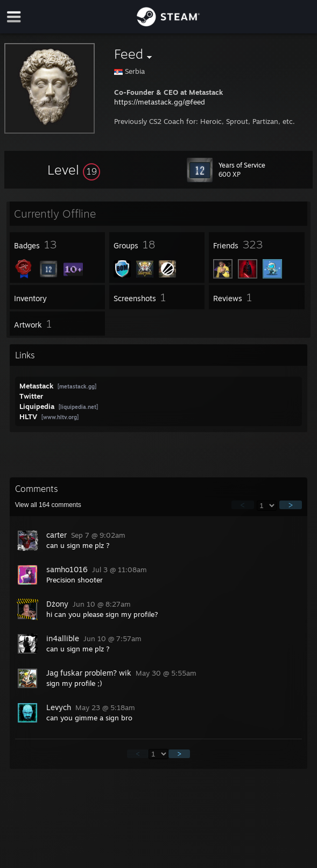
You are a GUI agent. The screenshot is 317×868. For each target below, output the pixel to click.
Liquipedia (38, 406)
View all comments (48, 505)
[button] (74, 170)
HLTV (29, 416)
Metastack (37, 386)
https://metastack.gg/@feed (160, 102)
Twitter (31, 396)
